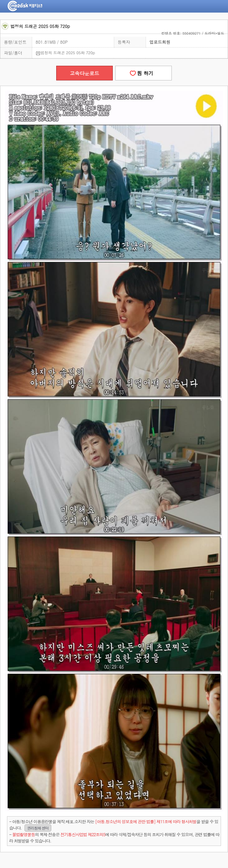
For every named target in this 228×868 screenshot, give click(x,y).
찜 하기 (144, 73)
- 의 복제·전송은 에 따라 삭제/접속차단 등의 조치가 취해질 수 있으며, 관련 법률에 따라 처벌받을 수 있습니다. (114, 837)
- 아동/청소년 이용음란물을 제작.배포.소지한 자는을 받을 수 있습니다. (114, 825)
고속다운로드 (84, 73)
